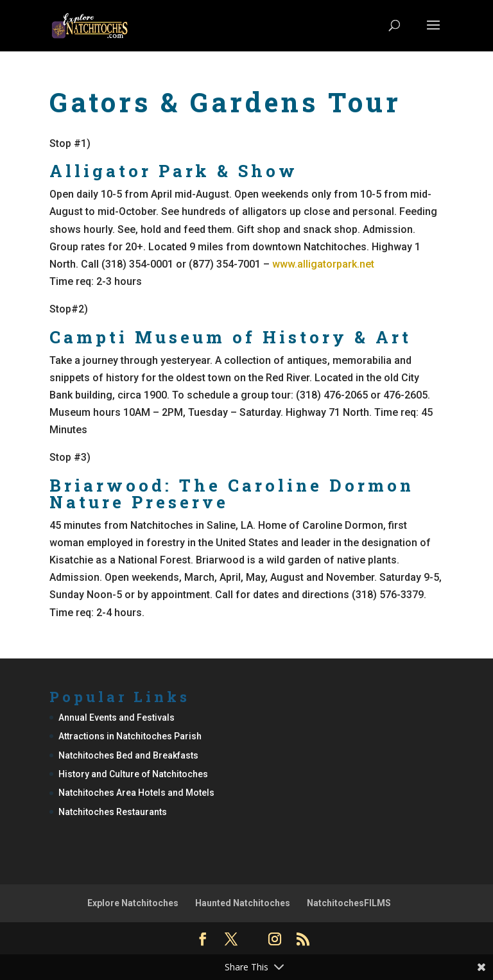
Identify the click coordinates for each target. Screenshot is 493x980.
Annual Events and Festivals (117, 718)
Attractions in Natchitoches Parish (130, 736)
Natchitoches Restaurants (113, 812)
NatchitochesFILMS (349, 903)
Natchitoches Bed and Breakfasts (128, 755)
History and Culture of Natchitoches (133, 774)
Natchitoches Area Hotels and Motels (136, 793)
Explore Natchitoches (133, 903)
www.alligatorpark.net (323, 264)
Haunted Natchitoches (243, 903)
